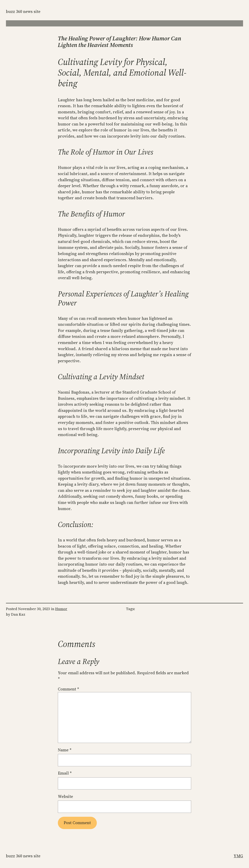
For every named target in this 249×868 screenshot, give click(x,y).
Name (65, 750)
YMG (238, 856)
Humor (61, 609)
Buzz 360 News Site (23, 12)
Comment (68, 689)
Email (65, 773)
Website (65, 797)
